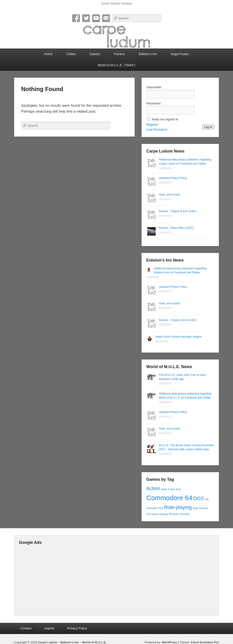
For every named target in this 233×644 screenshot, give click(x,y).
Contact (26, 628)
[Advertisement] (123, 579)
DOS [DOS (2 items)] (199, 498)
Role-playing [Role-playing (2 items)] (178, 507)
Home (48, 54)
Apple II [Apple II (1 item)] (165, 489)
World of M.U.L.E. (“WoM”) (116, 65)
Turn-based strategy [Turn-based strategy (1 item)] (157, 514)
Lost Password (157, 130)
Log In (208, 127)
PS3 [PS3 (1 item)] (161, 508)
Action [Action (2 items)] (153, 488)
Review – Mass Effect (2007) (176, 228)
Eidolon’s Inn (148, 54)
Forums (119, 54)
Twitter (86, 18)
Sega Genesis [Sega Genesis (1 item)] (200, 508)
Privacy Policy (77, 628)
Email (106, 18)
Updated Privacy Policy (173, 178)
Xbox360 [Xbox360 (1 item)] (184, 514)
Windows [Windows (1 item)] (174, 514)
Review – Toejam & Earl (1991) (178, 211)
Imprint (49, 628)
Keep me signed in (165, 119)
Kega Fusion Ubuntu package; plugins (179, 337)
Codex (71, 54)
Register (152, 125)
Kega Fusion (180, 54)
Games (95, 54)
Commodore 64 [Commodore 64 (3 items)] (169, 498)
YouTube (96, 18)
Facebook (76, 18)
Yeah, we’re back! (170, 195)
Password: (154, 103)
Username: (154, 87)
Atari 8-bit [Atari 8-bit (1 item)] (175, 489)
